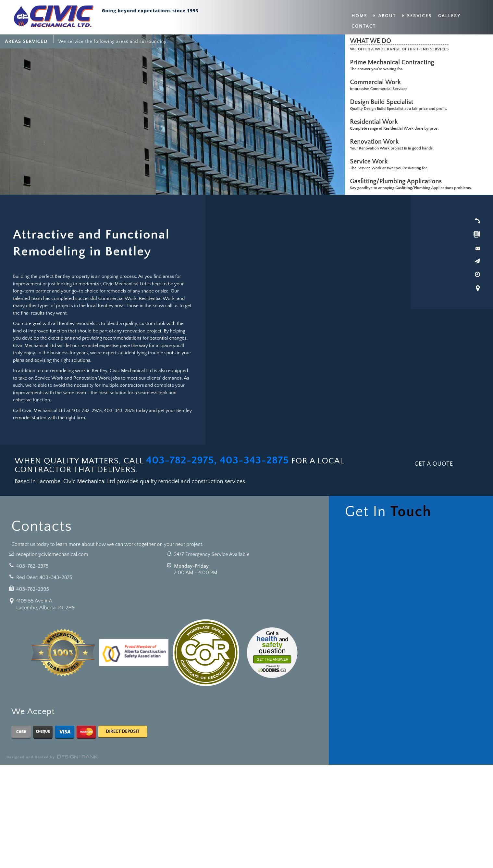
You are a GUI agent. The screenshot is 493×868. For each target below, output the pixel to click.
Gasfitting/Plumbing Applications (397, 181)
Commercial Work (377, 82)
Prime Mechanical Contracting (394, 62)
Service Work (370, 162)
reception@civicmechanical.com (52, 554)
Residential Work (375, 122)
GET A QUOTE (434, 464)
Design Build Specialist (383, 102)
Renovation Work (376, 142)
